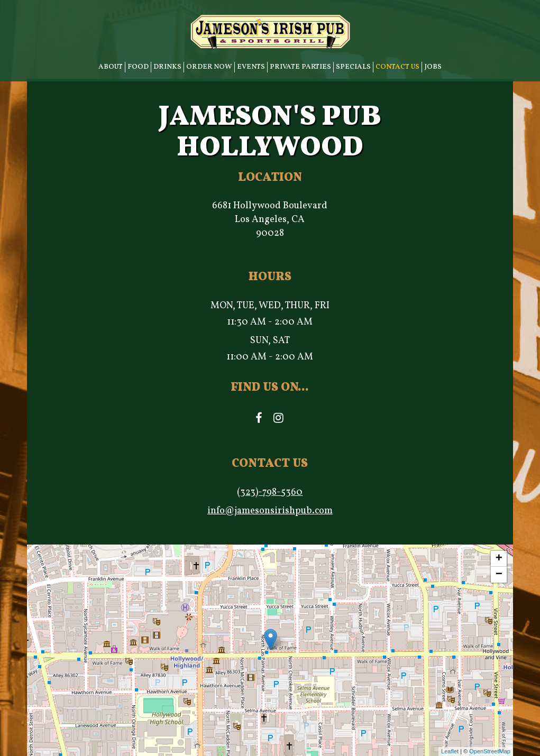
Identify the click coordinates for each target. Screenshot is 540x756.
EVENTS (251, 67)
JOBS (433, 67)
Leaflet (450, 751)
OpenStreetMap (490, 751)
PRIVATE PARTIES (300, 67)
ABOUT (111, 67)
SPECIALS (353, 67)
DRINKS (167, 67)
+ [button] (499, 559)
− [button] (499, 575)
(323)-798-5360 (270, 492)
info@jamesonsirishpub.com (270, 511)
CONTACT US (397, 67)
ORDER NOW (209, 67)
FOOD (138, 67)
